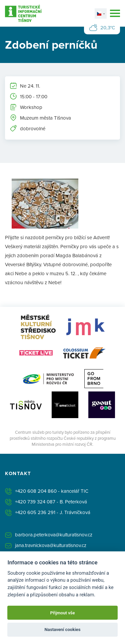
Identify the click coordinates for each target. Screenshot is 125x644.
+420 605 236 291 (35, 512)
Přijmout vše (62, 613)
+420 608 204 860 (36, 491)
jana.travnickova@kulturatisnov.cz (51, 545)
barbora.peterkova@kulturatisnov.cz (54, 535)
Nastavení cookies (63, 630)
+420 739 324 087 (35, 502)
